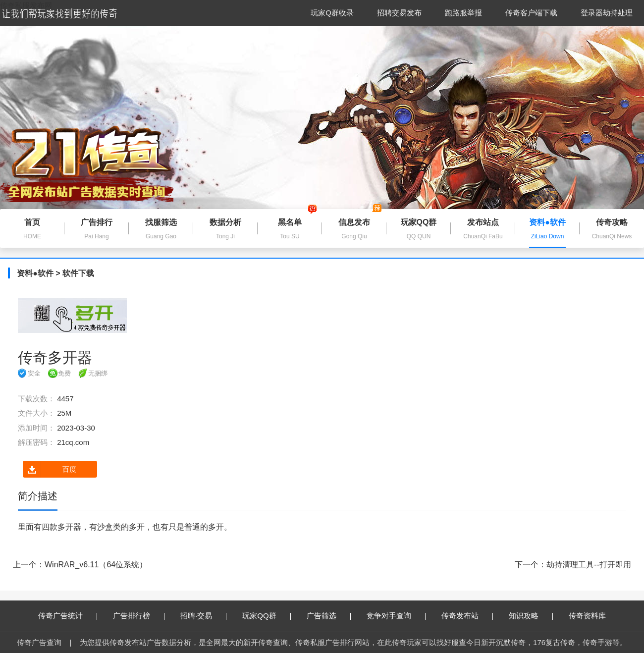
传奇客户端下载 (531, 13)
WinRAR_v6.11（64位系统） (96, 565)
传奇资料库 (587, 616)
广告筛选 (329, 616)
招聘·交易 (203, 616)
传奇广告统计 (68, 616)
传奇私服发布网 (26, 5)
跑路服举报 (463, 13)
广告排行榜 (139, 616)
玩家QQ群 (266, 616)
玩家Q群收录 (332, 13)
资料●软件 (35, 273)
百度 (50, 469)
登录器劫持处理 (607, 13)
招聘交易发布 (399, 13)
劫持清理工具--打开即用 (589, 565)
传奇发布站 (467, 616)
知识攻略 (531, 616)
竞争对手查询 (396, 616)
